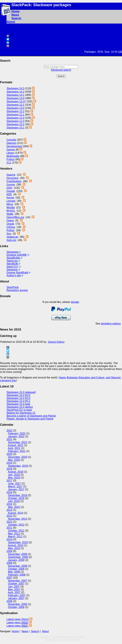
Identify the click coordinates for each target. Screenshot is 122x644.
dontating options (111, 324)
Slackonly (12, 270)
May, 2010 (14, 548)
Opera (10, 221)
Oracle (10, 224)
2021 (9, 439)
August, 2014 (15, 513)
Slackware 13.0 (15, 108)
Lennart (11, 201)
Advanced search (61, 70)
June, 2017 (14, 483)
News (15, 15)
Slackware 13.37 (16, 101)
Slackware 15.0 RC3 (18, 395)
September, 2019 (18, 466)
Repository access (17, 290)
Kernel (10, 198)
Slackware (13, 252)
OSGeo (11, 227)
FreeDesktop (14, 181)
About (11, 22)
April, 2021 (14, 448)
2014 (9, 510)
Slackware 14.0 (15, 98)
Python (11, 159)
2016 (9, 492)
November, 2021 (18, 442)
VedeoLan (12, 237)
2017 (9, 481)
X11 (9, 163)
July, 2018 (14, 475)
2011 (9, 528)
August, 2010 (15, 545)
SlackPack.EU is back (19, 410)
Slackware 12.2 (15, 111)
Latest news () (17, 623)
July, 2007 (14, 587)
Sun (9, 234)
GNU (9, 188)
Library (11, 153)
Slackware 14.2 (15, 92)
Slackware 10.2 (15, 124)
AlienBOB (12, 264)
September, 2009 (18, 557)
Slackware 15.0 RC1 (18, 401)
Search (16, 18)
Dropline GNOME (17, 255)
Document (12, 178)
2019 (9, 463)
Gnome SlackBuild (17, 273)
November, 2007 (18, 581)
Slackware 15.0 (15, 88)
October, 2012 (16, 525)
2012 (9, 522)
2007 (9, 578)
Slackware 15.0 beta (18, 404)
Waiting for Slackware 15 (21, 413)
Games (11, 150)
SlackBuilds (13, 258)
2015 (9, 504)
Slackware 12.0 (15, 118)
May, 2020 (14, 460)
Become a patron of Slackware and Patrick (31, 416)
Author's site (14, 275)
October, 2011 (16, 531)
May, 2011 (14, 534)
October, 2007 (16, 584)
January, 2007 (16, 598)
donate (75, 302)
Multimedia (13, 156)
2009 (9, 551)
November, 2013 (18, 519)
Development (14, 146)
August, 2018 (15, 472)
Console (11, 140)
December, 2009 (18, 554)
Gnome (11, 185)
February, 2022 (17, 433)
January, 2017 (16, 489)
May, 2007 (14, 589)
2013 (9, 516)
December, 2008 (18, 566)
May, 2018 (14, 478)
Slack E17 (12, 267)
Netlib (10, 214)
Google (11, 191)
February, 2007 (17, 595)
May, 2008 (14, 572)
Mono (10, 204)
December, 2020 (18, 457)
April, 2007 (14, 592)
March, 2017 (15, 486)
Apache (11, 175)
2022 (9, 431)
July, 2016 (14, 501)
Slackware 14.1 (15, 95)
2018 (9, 469)
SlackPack (13, 287)
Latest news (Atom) (18, 619)
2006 (9, 601)
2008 (9, 563)
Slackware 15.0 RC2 (18, 398)
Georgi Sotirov (56, 342)
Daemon (11, 143)
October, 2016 (16, 498)
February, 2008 (17, 575)
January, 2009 (16, 560)
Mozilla (11, 207)
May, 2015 (14, 507)
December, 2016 (18, 495)
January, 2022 (16, 436)
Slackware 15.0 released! (21, 392)
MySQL (11, 211)
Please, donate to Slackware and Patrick (30, 419)
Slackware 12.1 (15, 115)
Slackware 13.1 (15, 105)
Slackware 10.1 (15, 128)
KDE (9, 194)
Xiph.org (11, 240)
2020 (9, 454)
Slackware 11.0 (15, 121)
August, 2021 (15, 445)
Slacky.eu (12, 261)
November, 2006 (18, 604)
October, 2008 (16, 569)
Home (15, 11)
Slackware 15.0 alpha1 (20, 407)
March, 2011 (15, 536)
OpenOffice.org (15, 217)
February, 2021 (17, 451)
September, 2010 (18, 542)
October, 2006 (16, 607)
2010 (9, 539)
